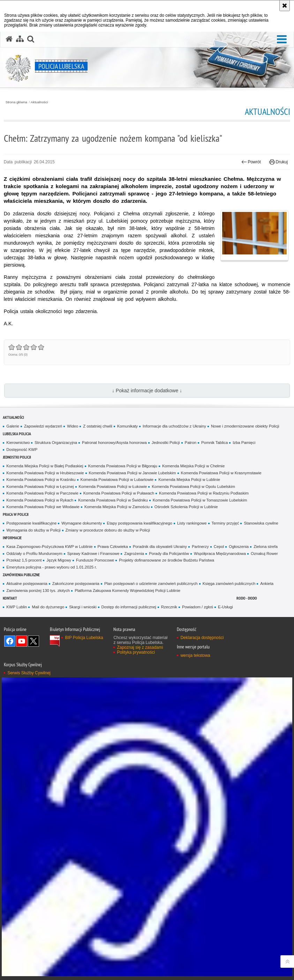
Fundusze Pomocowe (95, 560)
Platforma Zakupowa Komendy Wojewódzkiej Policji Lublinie (127, 591)
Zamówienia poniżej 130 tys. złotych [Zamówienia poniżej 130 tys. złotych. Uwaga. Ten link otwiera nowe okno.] (38, 591)
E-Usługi (225, 607)
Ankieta (267, 584)
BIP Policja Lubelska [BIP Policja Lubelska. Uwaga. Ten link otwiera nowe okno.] (84, 638)
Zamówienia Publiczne (21, 575)
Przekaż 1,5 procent (24, 560)
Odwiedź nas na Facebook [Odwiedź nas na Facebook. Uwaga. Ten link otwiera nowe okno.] (10, 641)
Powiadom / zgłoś (198, 607)
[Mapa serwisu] (20, 39)
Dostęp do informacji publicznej (129, 607)
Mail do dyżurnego (48, 607)
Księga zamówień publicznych (229, 584)
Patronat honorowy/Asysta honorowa (114, 443)
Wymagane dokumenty (82, 523)
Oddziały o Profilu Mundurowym (34, 554)
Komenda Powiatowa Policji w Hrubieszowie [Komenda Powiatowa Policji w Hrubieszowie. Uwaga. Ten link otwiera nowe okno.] (45, 473)
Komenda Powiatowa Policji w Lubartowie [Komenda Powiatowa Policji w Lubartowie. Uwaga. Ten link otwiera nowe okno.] (117, 480)
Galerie (13, 426)
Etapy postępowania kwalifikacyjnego (140, 523)
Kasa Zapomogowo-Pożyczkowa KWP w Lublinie (49, 547)
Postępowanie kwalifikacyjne (31, 523)
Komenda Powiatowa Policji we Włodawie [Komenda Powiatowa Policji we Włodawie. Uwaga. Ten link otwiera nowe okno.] (43, 507)
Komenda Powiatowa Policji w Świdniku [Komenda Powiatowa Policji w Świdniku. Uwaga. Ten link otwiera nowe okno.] (113, 500)
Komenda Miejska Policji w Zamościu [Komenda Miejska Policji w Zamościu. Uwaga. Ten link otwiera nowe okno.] (117, 507)
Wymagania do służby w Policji (33, 530)
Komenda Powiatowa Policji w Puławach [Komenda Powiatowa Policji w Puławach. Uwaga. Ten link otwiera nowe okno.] (119, 493)
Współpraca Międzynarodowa (220, 554)
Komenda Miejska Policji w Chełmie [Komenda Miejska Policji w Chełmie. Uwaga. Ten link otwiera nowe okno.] (193, 466)
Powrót (251, 162)
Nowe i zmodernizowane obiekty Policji (245, 426)
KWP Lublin (17, 607)
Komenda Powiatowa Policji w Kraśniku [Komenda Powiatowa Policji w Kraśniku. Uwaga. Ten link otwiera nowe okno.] (41, 480)
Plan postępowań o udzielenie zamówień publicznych (151, 584)
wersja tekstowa (195, 655)
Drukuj (278, 162)
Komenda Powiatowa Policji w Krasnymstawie (221, 473)
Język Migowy (59, 560)
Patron (191, 443)
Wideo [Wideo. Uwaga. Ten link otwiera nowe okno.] (73, 426)
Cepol (219, 547)
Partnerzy (200, 547)
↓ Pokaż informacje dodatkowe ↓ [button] (147, 391)
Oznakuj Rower (264, 554)
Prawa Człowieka (113, 547)
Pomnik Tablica (214, 443)
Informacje (12, 538)
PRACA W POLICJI (16, 514)
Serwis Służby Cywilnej (29, 673)
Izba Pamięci (244, 443)
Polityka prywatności (136, 652)
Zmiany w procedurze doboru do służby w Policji (108, 530)
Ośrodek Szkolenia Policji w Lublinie (186, 507)
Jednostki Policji (166, 443)
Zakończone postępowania (76, 584)
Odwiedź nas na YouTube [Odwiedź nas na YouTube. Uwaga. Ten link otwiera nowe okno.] (22, 641)
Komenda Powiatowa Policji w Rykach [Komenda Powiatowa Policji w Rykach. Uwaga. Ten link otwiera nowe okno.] (40, 500)
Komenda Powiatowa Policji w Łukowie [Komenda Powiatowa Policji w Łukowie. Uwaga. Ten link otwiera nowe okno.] (113, 487)
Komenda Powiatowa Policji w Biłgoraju (123, 466)
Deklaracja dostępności (202, 638)
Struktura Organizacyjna (56, 443)
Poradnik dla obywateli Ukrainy (160, 547)
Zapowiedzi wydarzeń (43, 426)
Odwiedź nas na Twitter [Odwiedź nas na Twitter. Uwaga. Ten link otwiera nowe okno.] (33, 641)
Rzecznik (169, 607)
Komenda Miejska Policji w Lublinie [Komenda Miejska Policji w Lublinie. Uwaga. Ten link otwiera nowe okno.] (189, 480)
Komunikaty (127, 426)
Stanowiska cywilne (261, 523)
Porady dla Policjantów (169, 554)
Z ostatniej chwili (97, 426)
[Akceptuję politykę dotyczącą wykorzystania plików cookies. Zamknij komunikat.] (285, 6)
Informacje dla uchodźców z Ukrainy (174, 426)
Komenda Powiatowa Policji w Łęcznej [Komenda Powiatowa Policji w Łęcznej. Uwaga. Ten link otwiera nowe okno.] (40, 487)
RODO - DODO (247, 598)
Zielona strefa (266, 547)
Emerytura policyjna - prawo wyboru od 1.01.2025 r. (52, 567)
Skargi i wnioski (83, 607)
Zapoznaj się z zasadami (140, 647)
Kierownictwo (18, 443)
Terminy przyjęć (225, 523)
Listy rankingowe (192, 523)
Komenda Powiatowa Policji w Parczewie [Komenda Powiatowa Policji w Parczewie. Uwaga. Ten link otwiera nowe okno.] (42, 493)
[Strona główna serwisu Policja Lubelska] (9, 39)
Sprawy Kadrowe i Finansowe (93, 554)
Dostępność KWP (22, 450)
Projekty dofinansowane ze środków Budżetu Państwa (167, 560)
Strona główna (16, 102)
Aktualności (39, 102)
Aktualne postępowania (27, 584)
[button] (282, 40)
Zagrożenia (134, 554)
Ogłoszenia (239, 547)
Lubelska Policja (17, 434)
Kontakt (10, 598)
